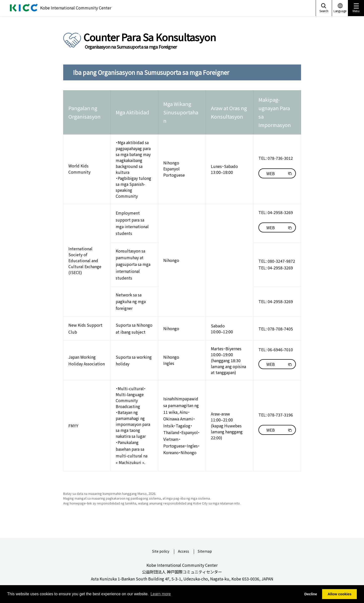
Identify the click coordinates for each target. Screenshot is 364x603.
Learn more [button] (161, 594)
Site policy (161, 552)
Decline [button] (311, 594)
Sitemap (205, 552)
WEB (271, 173)
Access (183, 552)
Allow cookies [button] (339, 594)
